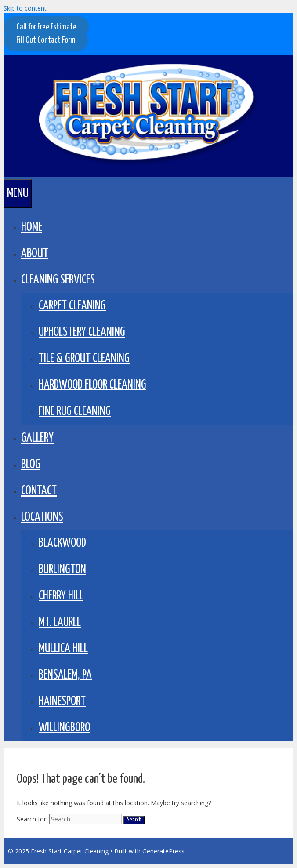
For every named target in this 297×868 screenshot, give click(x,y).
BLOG (31, 465)
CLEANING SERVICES (58, 280)
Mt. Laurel (60, 623)
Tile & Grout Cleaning (84, 359)
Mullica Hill (63, 649)
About (35, 254)
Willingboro (64, 728)
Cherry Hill (61, 596)
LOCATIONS (42, 517)
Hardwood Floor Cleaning (92, 385)
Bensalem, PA (65, 675)
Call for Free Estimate (46, 27)
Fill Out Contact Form (46, 40)
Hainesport (62, 702)
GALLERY (37, 438)
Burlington (62, 570)
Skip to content (25, 8)
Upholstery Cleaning (82, 332)
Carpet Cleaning (72, 306)
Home (32, 227)
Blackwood (62, 543)
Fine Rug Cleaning (75, 412)
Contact (39, 491)
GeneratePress (163, 851)
